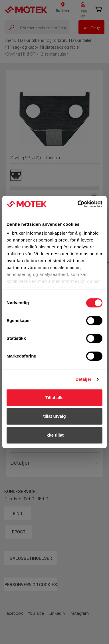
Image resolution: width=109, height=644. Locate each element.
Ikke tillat (54, 435)
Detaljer (84, 379)
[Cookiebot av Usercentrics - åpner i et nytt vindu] (78, 204)
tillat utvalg (54, 416)
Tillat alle (54, 397)
